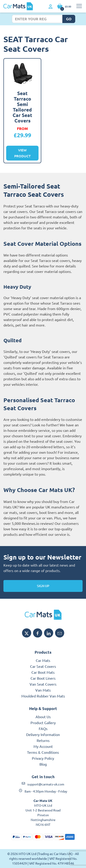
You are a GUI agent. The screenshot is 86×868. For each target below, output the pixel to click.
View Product (22, 153)
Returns (43, 740)
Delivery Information (43, 734)
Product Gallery (43, 723)
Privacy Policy (43, 758)
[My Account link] (51, 7)
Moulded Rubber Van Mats (43, 696)
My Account (43, 746)
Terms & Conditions (43, 752)
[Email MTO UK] (60, 633)
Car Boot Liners (43, 678)
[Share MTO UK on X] (27, 633)
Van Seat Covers (43, 684)
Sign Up (43, 586)
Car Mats (43, 660)
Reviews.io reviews (37, 523)
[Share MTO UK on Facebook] (38, 633)
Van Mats (43, 690)
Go (69, 19)
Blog (43, 764)
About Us (43, 717)
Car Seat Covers (43, 666)
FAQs (43, 728)
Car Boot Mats (43, 672)
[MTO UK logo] (43, 615)
